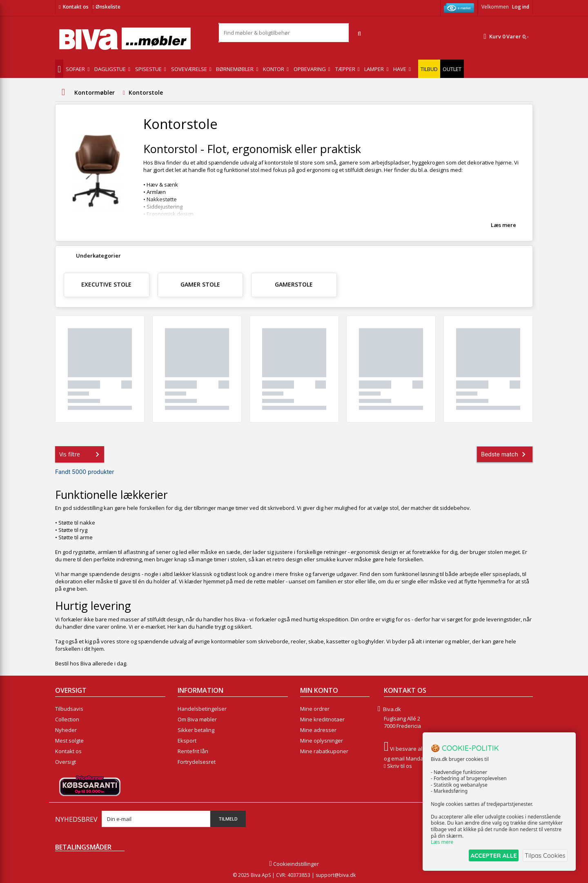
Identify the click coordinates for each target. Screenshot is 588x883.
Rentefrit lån (193, 751)
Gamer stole (200, 284)
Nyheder (66, 730)
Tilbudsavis (69, 709)
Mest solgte (69, 741)
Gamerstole (294, 284)
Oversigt (66, 762)
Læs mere (503, 225)
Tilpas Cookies (544, 856)
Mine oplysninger (322, 741)
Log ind (521, 7)
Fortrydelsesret (197, 762)
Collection (67, 719)
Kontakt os (76, 7)
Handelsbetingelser (202, 709)
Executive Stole (106, 284)
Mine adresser (318, 730)
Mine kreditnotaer (322, 719)
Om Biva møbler (197, 719)
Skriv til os (400, 766)
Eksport (187, 741)
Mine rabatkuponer (324, 751)
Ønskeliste (106, 7)
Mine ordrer (315, 709)
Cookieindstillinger (294, 864)
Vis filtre (81, 454)
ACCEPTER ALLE (488, 856)
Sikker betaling (196, 730)
